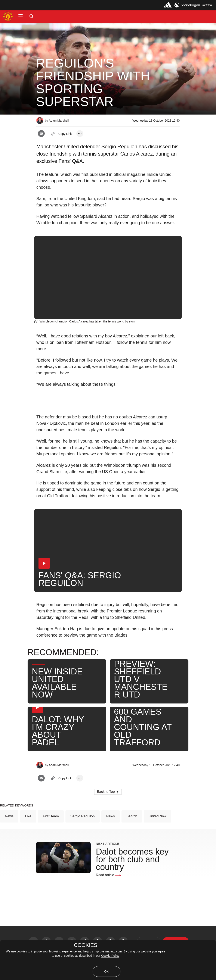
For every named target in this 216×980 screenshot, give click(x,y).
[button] (21, 16)
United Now (158, 816)
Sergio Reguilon (83, 816)
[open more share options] (80, 134)
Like (28, 816)
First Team (51, 816)
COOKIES (85, 945)
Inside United (159, 174)
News (9, 816)
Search (132, 816)
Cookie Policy (110, 956)
